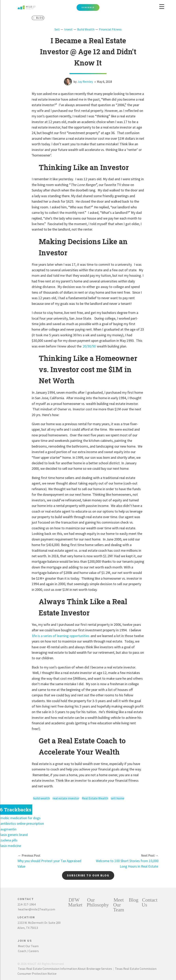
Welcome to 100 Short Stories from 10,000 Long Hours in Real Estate (127, 861)
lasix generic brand (14, 835)
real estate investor (66, 798)
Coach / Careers (28, 951)
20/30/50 (89, 346)
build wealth (41, 798)
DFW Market (75, 902)
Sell (57, 29)
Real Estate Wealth (95, 798)
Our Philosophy (98, 902)
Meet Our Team (28, 946)
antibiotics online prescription (22, 823)
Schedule (88, 7)
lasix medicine (11, 846)
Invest (68, 29)
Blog (134, 900)
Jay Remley (85, 82)
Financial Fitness (110, 29)
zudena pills (9, 840)
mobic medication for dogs (20, 818)
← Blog (38, 18)
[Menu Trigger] (162, 6)
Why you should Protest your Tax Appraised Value (49, 861)
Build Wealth (86, 29)
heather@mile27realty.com (37, 909)
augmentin (8, 829)
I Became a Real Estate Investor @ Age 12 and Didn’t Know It (88, 52)
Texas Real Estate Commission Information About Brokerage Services (65, 969)
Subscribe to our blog (88, 875)
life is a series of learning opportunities (61, 636)
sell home (118, 798)
